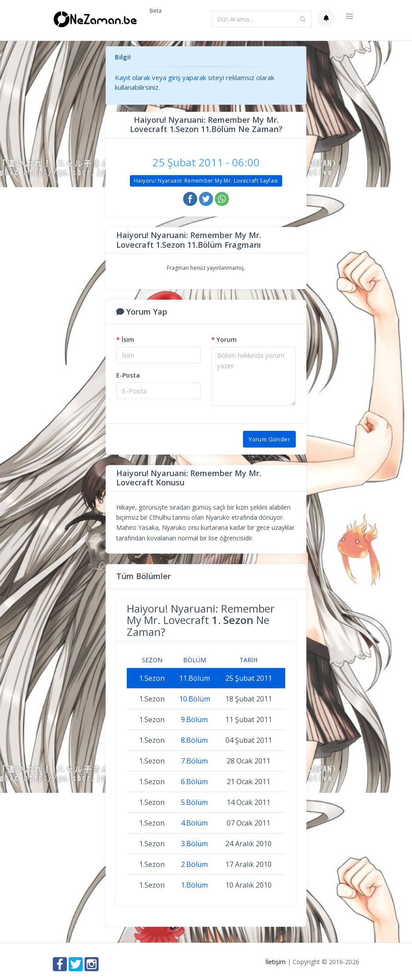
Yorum (224, 340)
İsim (125, 340)
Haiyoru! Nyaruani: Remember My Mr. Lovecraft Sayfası (206, 181)
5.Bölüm (194, 802)
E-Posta (128, 375)
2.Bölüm (194, 864)
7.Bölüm (194, 761)
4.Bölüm (194, 823)
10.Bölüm (195, 699)
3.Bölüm (194, 844)
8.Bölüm (194, 740)
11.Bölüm (195, 678)
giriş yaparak (187, 77)
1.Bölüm (194, 885)
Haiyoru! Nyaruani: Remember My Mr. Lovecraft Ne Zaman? (201, 620)
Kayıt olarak (132, 77)
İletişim (276, 962)
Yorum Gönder (269, 439)
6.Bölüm (194, 782)
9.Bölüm (194, 719)
